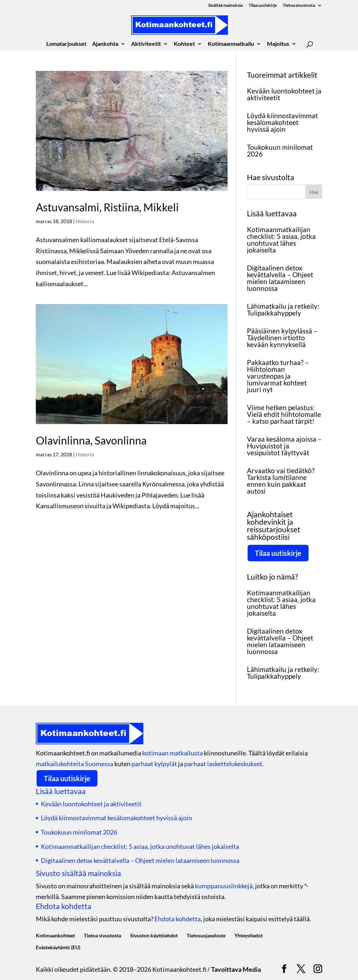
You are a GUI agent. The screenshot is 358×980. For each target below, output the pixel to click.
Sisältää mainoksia (225, 6)
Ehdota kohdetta (178, 919)
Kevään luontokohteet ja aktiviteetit (284, 94)
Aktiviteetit (146, 44)
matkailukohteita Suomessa (75, 764)
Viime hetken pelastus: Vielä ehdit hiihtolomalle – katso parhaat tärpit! (284, 414)
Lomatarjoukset (66, 44)
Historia (85, 221)
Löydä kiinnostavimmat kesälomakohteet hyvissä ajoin (282, 122)
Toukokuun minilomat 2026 (280, 150)
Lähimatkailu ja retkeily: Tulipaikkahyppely (283, 309)
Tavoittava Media (236, 969)
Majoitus (278, 44)
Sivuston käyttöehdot (154, 935)
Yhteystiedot (249, 935)
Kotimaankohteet (55, 935)
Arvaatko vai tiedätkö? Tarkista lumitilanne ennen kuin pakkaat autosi (281, 481)
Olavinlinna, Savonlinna (91, 440)
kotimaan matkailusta (173, 753)
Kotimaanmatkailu (231, 44)
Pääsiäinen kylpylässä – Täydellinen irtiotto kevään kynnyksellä (282, 338)
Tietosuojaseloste (206, 935)
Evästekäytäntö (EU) (58, 947)
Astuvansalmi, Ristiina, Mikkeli (107, 207)
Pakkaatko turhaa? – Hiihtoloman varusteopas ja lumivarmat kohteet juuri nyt (278, 376)
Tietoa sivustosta (299, 6)
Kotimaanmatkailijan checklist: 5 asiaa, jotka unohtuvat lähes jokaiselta (281, 240)
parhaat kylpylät (154, 764)
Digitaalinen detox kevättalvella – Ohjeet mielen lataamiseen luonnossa (280, 278)
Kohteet (184, 44)
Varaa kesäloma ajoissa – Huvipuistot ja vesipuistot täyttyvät (284, 446)
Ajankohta (105, 44)
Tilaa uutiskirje (263, 6)
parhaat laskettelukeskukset (223, 764)
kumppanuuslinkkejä (224, 886)
